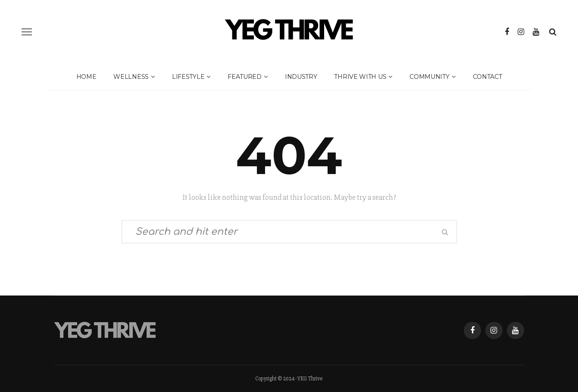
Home (86, 77)
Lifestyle (188, 77)
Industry (301, 77)
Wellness (131, 77)
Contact (487, 77)
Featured (245, 77)
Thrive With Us (360, 77)
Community (429, 77)
